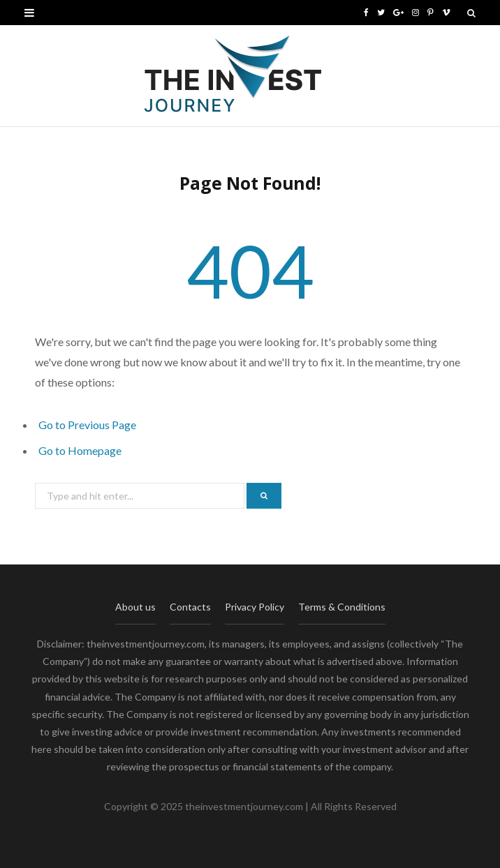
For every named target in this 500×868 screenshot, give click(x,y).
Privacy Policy (255, 607)
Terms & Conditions (342, 607)
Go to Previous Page (87, 425)
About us (135, 607)
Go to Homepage (80, 450)
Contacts (190, 607)
